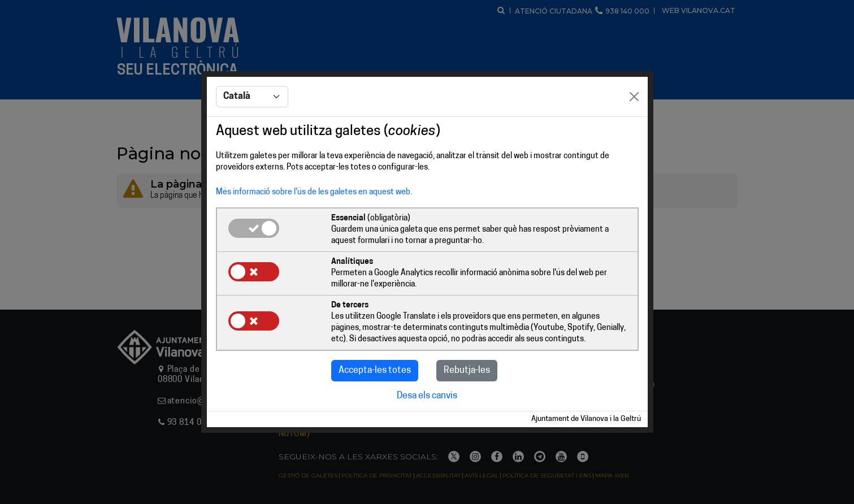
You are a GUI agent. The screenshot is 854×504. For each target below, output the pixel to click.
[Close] (634, 97)
